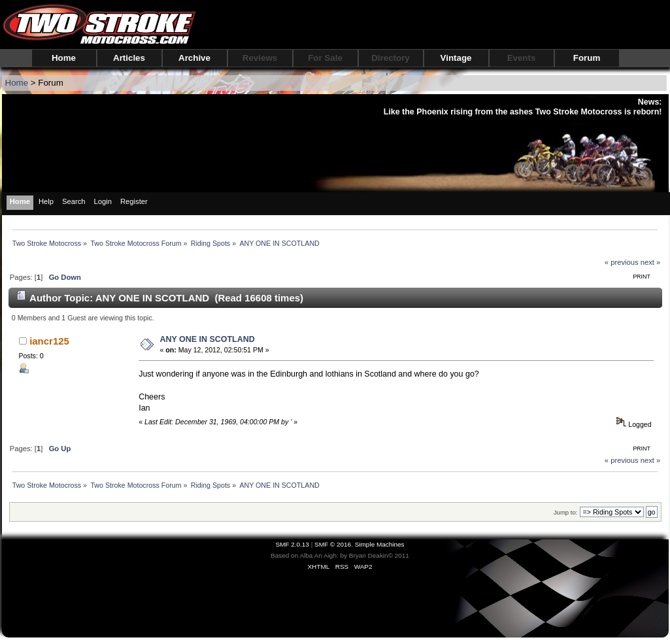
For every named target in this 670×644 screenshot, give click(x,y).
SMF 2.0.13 (292, 544)
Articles (129, 58)
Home (64, 58)
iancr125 (49, 341)
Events (522, 58)
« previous (622, 262)
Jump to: (566, 512)
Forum (587, 58)
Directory (391, 58)
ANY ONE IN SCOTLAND (207, 339)
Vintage (456, 58)
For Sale (325, 58)
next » (651, 262)
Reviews (260, 58)
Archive (194, 58)
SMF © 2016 (333, 544)
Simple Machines (380, 544)
